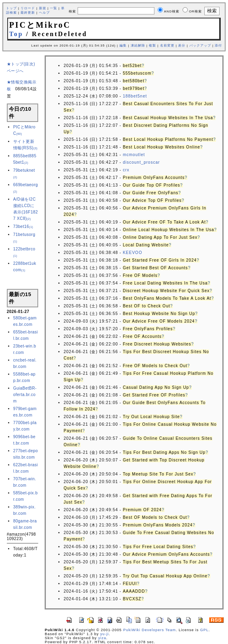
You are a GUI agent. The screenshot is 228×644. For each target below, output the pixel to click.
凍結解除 (138, 46)
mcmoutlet (134, 155)
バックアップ (200, 46)
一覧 (53, 8)
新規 (43, 8)
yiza (102, 638)
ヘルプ (44, 13)
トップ (11, 8)
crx (126, 170)
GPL (204, 630)
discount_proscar (141, 162)
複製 (152, 46)
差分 (182, 46)
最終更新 (28, 13)
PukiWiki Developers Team (149, 630)
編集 (123, 46)
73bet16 (23, 227)
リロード (28, 8)
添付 (218, 46)
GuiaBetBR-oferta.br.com (25, 395)
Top (16, 34)
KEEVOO (132, 253)
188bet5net (135, 96)
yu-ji (105, 634)
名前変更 (167, 46)
